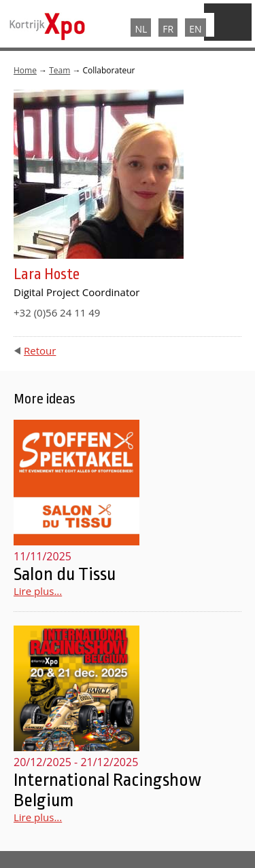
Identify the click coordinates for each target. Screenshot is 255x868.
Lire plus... (38, 591)
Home (25, 70)
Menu (228, 22)
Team (60, 70)
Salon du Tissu (65, 574)
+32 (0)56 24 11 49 (57, 312)
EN (195, 29)
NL (141, 29)
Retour (40, 350)
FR (168, 29)
